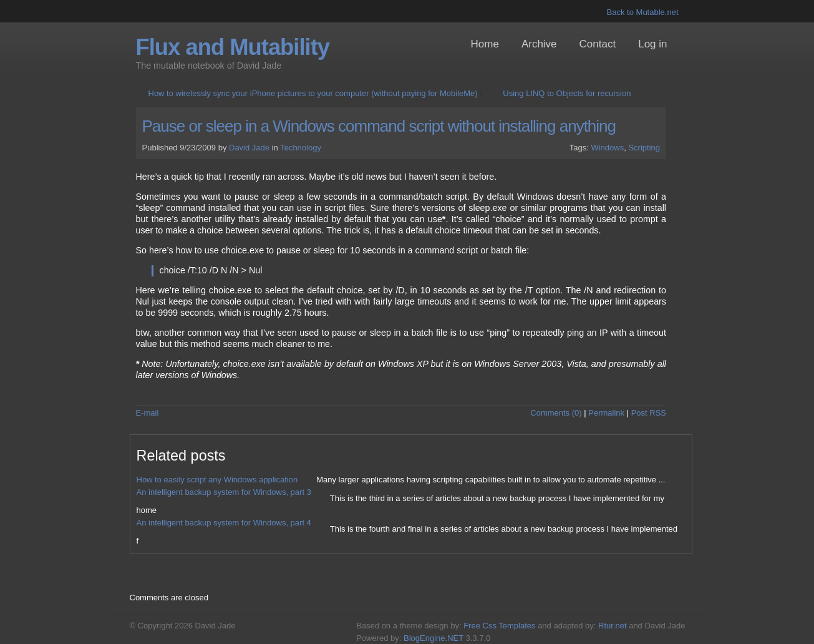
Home (485, 44)
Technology (301, 148)
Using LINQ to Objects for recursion (567, 93)
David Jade (249, 148)
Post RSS (649, 413)
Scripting (644, 148)
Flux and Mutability (233, 47)
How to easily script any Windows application (217, 480)
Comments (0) (556, 413)
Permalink (606, 413)
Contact (598, 44)
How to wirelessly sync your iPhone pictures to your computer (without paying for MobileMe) (313, 93)
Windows (607, 148)
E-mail (148, 413)
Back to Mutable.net (643, 12)
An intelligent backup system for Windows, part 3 (224, 492)
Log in (652, 44)
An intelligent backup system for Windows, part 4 (224, 523)
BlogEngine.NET (434, 638)
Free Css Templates (499, 626)
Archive (539, 44)
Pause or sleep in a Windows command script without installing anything (379, 126)
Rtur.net (613, 626)
